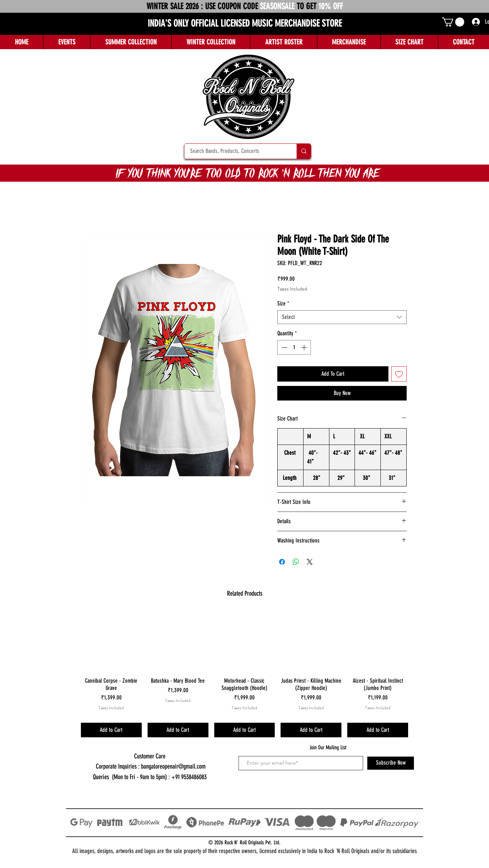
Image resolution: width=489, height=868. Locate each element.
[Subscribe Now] (391, 763)
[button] (453, 22)
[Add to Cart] (111, 730)
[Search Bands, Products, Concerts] (236, 151)
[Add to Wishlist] (399, 374)
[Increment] (305, 347)
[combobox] (342, 317)
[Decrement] (283, 347)
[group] (244, 674)
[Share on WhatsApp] (296, 562)
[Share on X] (310, 562)
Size (283, 303)
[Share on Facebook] (282, 562)
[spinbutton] (294, 347)
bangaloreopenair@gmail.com (173, 766)
